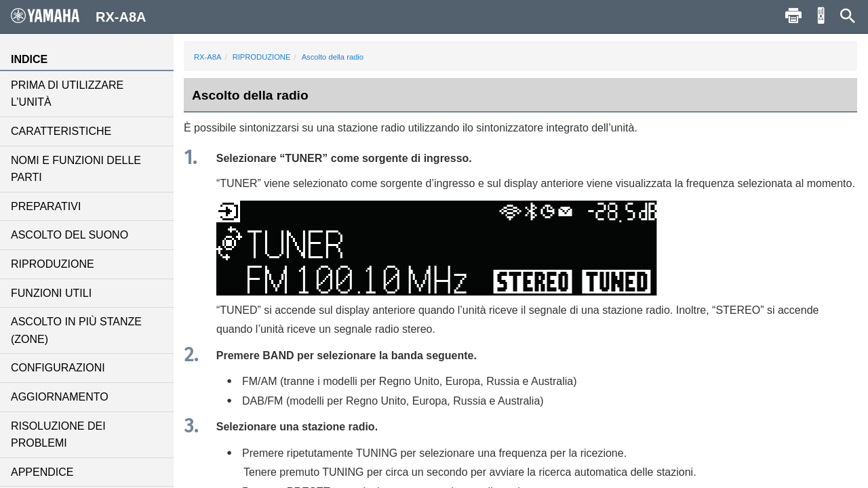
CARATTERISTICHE (61, 131)
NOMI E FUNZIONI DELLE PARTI (76, 169)
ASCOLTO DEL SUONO (70, 235)
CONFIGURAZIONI (58, 368)
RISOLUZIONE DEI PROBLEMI (58, 435)
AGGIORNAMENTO (60, 397)
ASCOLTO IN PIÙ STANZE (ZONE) (76, 330)
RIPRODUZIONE (53, 264)
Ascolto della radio (333, 57)
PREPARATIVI (46, 206)
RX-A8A (208, 57)
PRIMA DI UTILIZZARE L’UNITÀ (67, 94)
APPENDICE (42, 472)
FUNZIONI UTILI (51, 293)
